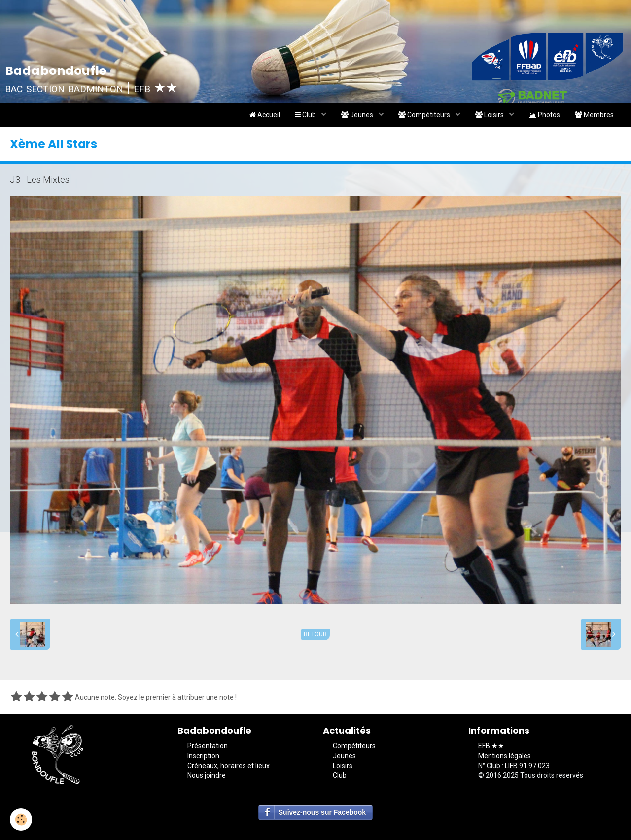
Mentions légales (505, 756)
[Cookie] (21, 820)
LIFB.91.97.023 (527, 766)
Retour (315, 634)
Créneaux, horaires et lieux (228, 766)
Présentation (208, 746)
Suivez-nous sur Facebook (322, 812)
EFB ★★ (491, 746)
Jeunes (358, 115)
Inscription (203, 756)
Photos (544, 115)
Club (306, 115)
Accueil (265, 115)
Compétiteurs (425, 115)
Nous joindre (207, 775)
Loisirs (490, 115)
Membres (594, 115)
